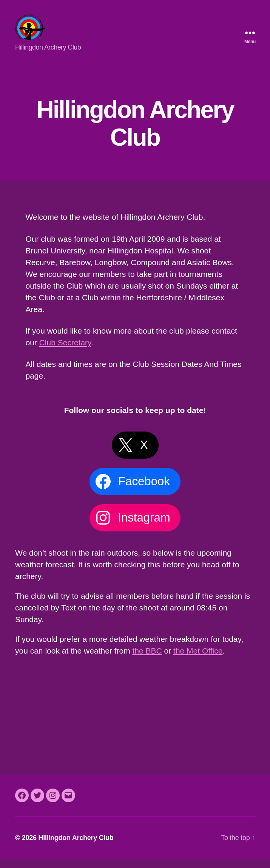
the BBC (147, 659)
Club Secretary (65, 351)
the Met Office (198, 659)
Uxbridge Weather (135, 702)
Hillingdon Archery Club (76, 846)
